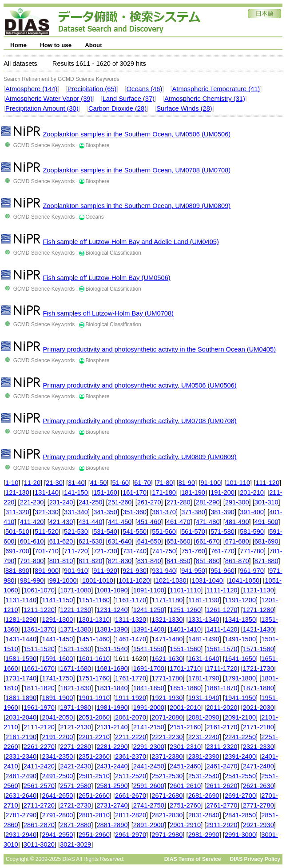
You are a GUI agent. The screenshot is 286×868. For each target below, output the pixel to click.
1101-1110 (185, 590)
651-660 (179, 541)
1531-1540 (112, 649)
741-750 (164, 551)
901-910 (76, 571)
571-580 (222, 532)
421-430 (61, 522)
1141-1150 (57, 600)
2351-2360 (94, 756)
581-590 (252, 532)
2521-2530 (167, 776)
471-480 (208, 522)
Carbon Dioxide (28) (117, 108)
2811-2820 (131, 815)
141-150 (76, 492)
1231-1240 (112, 610)
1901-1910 (94, 698)
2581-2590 (112, 786)
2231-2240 (204, 737)
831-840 (149, 561)
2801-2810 (94, 815)
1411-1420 (222, 629)
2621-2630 (258, 786)
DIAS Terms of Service (193, 859)
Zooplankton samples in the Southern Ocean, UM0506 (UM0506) (137, 134)
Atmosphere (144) (31, 89)
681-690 (266, 541)
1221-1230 (75, 610)
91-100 (211, 483)
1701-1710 (185, 668)
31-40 (76, 483)
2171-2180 (258, 727)
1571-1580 (258, 649)
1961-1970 (39, 708)
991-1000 (63, 580)
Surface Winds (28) (184, 108)
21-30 (54, 483)
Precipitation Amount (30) (42, 108)
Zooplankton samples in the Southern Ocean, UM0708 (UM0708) (137, 170)
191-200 (222, 492)
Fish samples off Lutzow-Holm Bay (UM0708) (108, 313)
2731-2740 (112, 805)
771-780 (252, 551)
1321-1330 (167, 620)
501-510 (17, 532)
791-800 (32, 561)
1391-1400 (149, 629)
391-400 (252, 512)
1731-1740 (21, 678)
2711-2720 (39, 805)
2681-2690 (204, 796)
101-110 (238, 483)
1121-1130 (258, 590)
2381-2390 (204, 756)
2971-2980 (167, 835)
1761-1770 (131, 678)
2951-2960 (94, 835)
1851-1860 (185, 688)
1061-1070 (39, 590)
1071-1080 (75, 590)
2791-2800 (57, 815)
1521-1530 (75, 649)
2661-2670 (131, 796)
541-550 (135, 532)
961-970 (252, 571)
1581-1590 (21, 659)
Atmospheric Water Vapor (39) (49, 99)
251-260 (120, 502)
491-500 (266, 522)
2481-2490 (21, 776)
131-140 (47, 492)
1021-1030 (171, 580)
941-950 (193, 571)
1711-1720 (222, 668)
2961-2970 (131, 835)
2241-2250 (240, 737)
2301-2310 (185, 747)
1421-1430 (258, 629)
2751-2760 (185, 805)
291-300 (237, 502)
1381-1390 (112, 629)
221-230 (32, 502)
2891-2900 (149, 825)
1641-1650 (240, 659)
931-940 (164, 571)
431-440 (91, 522)
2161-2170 (222, 727)
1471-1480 (167, 639)
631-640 (120, 541)
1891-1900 (57, 698)
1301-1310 (94, 620)
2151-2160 (185, 727)
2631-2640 (21, 796)
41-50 (99, 483)
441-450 (120, 522)
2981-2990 (204, 835)
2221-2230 (167, 737)
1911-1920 (131, 698)
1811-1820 (39, 688)
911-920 (105, 571)
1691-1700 (149, 668)
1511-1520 (39, 649)
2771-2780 (258, 805)
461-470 (179, 522)
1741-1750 (57, 678)
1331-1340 (204, 620)
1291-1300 (57, 620)
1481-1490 (204, 639)
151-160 (105, 492)
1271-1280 (258, 610)
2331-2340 (21, 756)
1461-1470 (131, 639)
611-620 (61, 541)
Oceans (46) (145, 89)
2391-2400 (240, 756)
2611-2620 (222, 786)
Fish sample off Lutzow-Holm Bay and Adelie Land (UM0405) (131, 242)
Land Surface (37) (129, 99)
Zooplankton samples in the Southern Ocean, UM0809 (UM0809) (137, 206)
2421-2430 (75, 766)
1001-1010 (98, 580)
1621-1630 (167, 659)
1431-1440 (21, 639)
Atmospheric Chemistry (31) (205, 99)
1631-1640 (204, 659)
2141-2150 (149, 727)
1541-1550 (149, 649)
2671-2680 (167, 796)
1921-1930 (167, 698)
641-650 (149, 541)
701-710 (47, 551)
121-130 (17, 492)
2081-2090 (204, 717)
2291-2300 (149, 747)
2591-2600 (149, 786)
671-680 (237, 541)
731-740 (135, 551)
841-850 (179, 561)
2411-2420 (39, 766)
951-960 (222, 571)
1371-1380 (75, 629)
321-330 (47, 512)
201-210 (252, 492)
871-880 (266, 561)
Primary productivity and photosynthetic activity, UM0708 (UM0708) (139, 421)
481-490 (237, 522)
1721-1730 (258, 668)
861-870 (237, 561)
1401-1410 (185, 629)
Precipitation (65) (92, 89)
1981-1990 (112, 708)
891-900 (47, 571)
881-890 (17, 571)
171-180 (164, 492)
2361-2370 (131, 756)
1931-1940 (204, 698)
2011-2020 (222, 708)
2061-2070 (131, 717)
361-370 (164, 512)
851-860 (208, 561)
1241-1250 (149, 610)
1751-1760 (94, 678)
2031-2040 (21, 717)
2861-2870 (39, 825)
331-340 (76, 512)
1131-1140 (21, 600)
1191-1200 (240, 600)
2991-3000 (240, 835)
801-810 (61, 561)
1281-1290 (21, 620)
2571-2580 (75, 786)
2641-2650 (57, 796)
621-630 (91, 541)
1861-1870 (222, 688)
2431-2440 (112, 766)
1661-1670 (39, 668)
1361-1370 (39, 629)
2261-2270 (39, 747)
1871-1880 (258, 688)
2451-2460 (185, 766)
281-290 (208, 502)
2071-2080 (167, 717)
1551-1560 (185, 649)
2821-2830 (167, 815)
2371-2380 (167, 756)
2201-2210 (94, 737)
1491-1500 (240, 639)
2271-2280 (75, 747)
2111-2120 (39, 727)
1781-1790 (204, 678)
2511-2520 (131, 776)
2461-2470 (222, 766)
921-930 (135, 571)
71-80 (165, 483)
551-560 (164, 532)
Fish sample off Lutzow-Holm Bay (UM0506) (106, 278)
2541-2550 (240, 776)
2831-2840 (204, 815)
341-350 (105, 512)
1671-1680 (75, 668)
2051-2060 (94, 717)
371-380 (193, 512)
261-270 (149, 502)
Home (18, 45)
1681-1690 (112, 668)
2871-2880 (75, 825)
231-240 (61, 502)
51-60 (121, 483)
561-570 (193, 532)
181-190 (193, 492)
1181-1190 (204, 600)
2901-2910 (185, 825)
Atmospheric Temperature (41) (216, 89)
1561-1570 (222, 649)
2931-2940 (21, 835)
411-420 (32, 522)
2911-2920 (222, 825)
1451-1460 (94, 639)
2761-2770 (222, 805)
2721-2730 (75, 805)
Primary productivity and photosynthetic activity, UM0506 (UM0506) (139, 385)
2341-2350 (57, 756)
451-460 (149, 522)
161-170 (135, 492)
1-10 (12, 483)
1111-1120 (222, 590)
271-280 (179, 502)
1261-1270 (222, 610)
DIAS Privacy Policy (255, 859)
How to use (56, 45)
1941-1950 (240, 698)
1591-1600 (57, 659)
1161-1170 (131, 600)
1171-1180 (167, 600)
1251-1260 (185, 610)
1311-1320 (131, 620)
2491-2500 (57, 776)
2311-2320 (222, 747)
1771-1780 (167, 678)
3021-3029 (75, 844)
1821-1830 (75, 688)
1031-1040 (207, 580)
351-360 (135, 512)
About (93, 45)
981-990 (32, 580)
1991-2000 (149, 708)
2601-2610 (185, 786)
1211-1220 (39, 610)
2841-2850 (240, 815)
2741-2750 (149, 805)
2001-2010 (185, 708)
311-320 (17, 512)
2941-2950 (57, 835)
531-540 (105, 532)
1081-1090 (112, 590)
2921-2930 (258, 825)
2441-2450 (149, 766)
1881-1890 (21, 698)
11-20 (32, 483)
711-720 (76, 551)
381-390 (222, 512)
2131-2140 (112, 727)
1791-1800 (240, 678)
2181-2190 (21, 737)
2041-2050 (57, 717)
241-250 (91, 502)
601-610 (32, 541)
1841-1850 (149, 688)
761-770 (222, 551)
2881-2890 (112, 825)
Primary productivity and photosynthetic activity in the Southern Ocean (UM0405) (159, 349)
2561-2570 (39, 786)
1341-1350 (240, 620)
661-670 (208, 541)
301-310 (266, 502)
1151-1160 (94, 600)
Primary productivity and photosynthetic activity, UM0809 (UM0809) (139, 457)
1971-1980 (75, 708)
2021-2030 (258, 708)
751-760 (193, 551)
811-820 (91, 561)
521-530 (76, 532)
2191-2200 (57, 737)
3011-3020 (39, 844)
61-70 (143, 483)
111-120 (267, 483)
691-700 (17, 551)
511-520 (47, 532)
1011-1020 (134, 580)
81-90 (187, 483)
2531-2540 (204, 776)
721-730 (105, 551)
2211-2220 (131, 737)
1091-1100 (149, 590)
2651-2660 (94, 796)
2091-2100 (240, 717)
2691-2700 (240, 796)
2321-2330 (258, 747)
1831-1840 (112, 688)
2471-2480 (258, 766)
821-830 (120, 561)
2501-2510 (94, 776)
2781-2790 (21, 815)
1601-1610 (94, 659)
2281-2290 (112, 747)
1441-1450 (57, 639)
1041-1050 (244, 580)
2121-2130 (75, 727)
